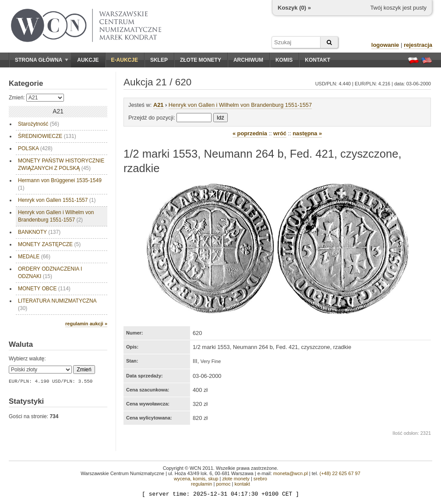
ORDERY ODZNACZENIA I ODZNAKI (50, 273)
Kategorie (26, 83)
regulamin (201, 484)
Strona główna (42, 60)
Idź (220, 118)
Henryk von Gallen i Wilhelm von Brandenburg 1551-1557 (56, 216)
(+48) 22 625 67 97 (340, 473)
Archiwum (248, 60)
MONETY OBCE (44, 289)
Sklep (159, 60)
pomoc (223, 484)
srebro (260, 479)
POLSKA (35, 148)
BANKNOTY (39, 232)
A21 (158, 105)
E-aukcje (125, 60)
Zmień (84, 370)
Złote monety (201, 60)
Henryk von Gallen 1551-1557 (57, 200)
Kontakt (318, 60)
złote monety (236, 479)
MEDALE (34, 257)
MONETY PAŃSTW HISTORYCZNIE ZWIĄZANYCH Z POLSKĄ (61, 164)
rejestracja (418, 45)
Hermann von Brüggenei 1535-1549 (60, 184)
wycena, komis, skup (196, 479)
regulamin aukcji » (86, 324)
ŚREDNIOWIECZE (47, 136)
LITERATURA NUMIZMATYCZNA (57, 305)
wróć (280, 133)
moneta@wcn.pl (291, 473)
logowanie (385, 45)
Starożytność (39, 124)
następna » (307, 133)
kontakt (242, 484)
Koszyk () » (294, 8)
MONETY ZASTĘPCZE (49, 244)
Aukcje (88, 60)
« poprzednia (250, 133)
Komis (284, 60)
